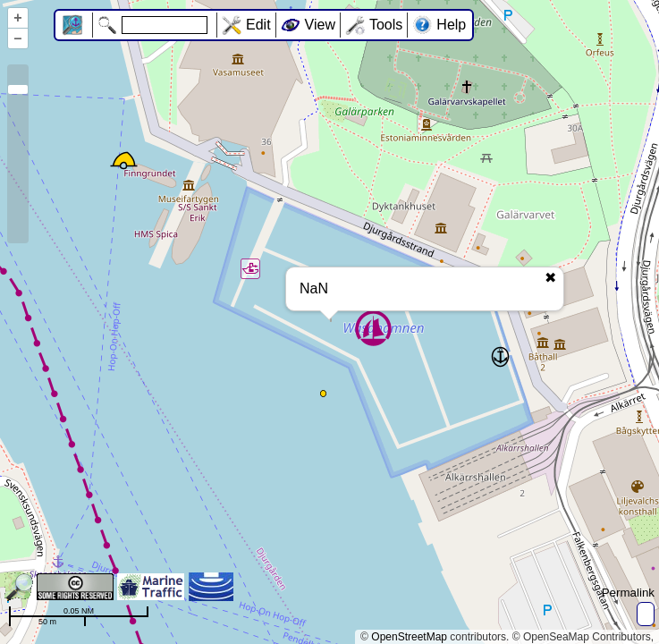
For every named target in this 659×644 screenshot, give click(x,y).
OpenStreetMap (409, 637)
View (320, 25)
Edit (258, 25)
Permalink (628, 593)
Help (451, 25)
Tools (386, 25)
